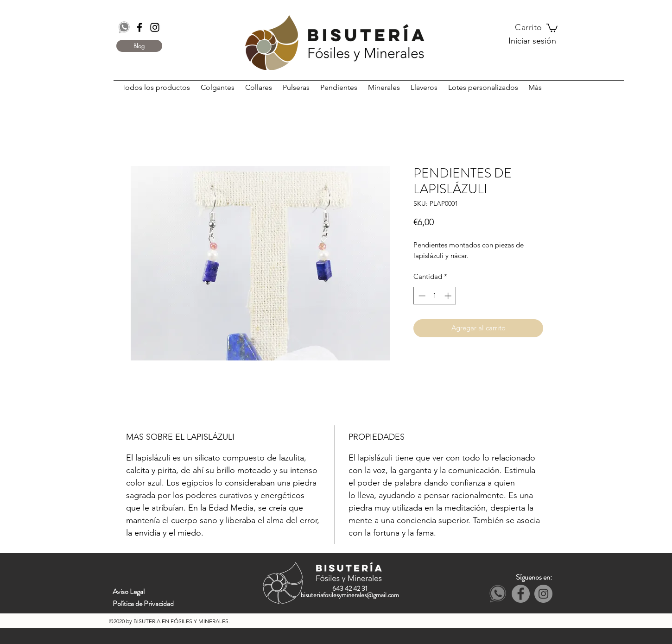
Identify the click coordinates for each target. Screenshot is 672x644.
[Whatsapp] (124, 27)
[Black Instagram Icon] (155, 27)
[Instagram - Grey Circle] (543, 594)
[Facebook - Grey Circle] (521, 594)
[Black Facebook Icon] (139, 27)
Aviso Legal (129, 591)
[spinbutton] (435, 296)
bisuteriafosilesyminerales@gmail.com (350, 595)
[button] (552, 27)
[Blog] (139, 46)
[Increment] (449, 296)
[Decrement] (421, 296)
